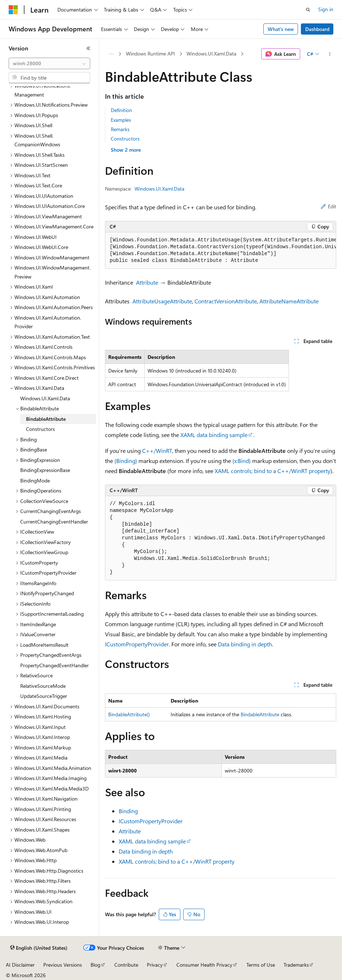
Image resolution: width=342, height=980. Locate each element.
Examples (121, 120)
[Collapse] (88, 48)
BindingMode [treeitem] (35, 480)
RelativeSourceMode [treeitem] (43, 686)
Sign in (326, 9)
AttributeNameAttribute (289, 301)
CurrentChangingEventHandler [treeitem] (54, 522)
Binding (128, 811)
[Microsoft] (13, 10)
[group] (221, 251)
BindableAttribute (260, 714)
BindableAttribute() (129, 714)
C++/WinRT (157, 451)
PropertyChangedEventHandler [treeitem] (54, 665)
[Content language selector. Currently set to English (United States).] (39, 948)
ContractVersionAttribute (226, 301)
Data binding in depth (245, 644)
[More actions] (330, 54)
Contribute (126, 965)
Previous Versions (63, 965)
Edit (328, 206)
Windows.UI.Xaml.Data (211, 54)
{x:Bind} (242, 461)
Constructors (125, 139)
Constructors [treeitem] (40, 429)
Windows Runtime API (150, 54)
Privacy (155, 965)
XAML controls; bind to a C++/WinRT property (273, 471)
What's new (281, 29)
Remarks (120, 129)
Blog (95, 965)
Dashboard (317, 29)
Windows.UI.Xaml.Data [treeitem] (45, 398)
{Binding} (126, 461)
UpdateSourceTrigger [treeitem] (44, 696)
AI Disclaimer (20, 965)
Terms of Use (261, 965)
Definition (121, 110)
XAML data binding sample (214, 435)
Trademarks (296, 965)
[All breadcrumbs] (111, 54)
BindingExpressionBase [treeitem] (45, 470)
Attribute (147, 282)
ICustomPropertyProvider (137, 644)
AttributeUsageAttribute (162, 301)
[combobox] (49, 63)
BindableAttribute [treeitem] (46, 419)
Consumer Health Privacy (204, 965)
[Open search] (308, 10)
